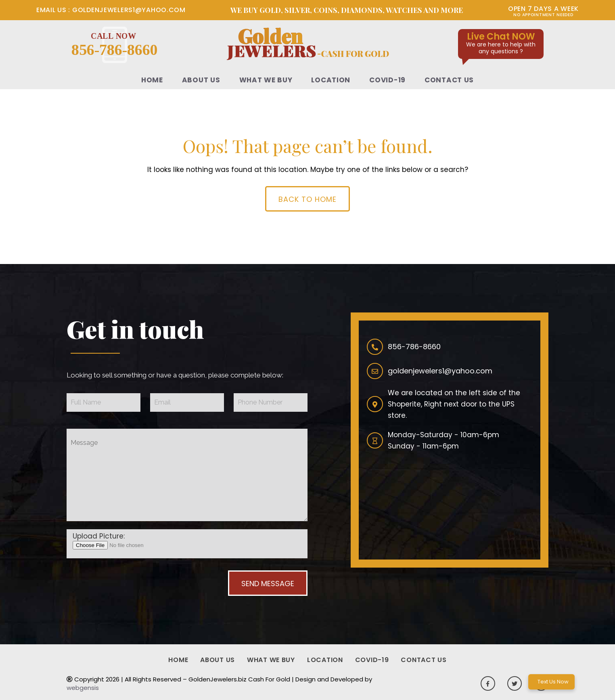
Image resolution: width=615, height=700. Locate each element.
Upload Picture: (99, 536)
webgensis (83, 688)
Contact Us (449, 80)
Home (152, 80)
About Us (201, 80)
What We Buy (266, 80)
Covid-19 (387, 80)
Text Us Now (553, 682)
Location (331, 80)
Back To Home (307, 199)
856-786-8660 (115, 45)
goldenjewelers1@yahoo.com (128, 10)
